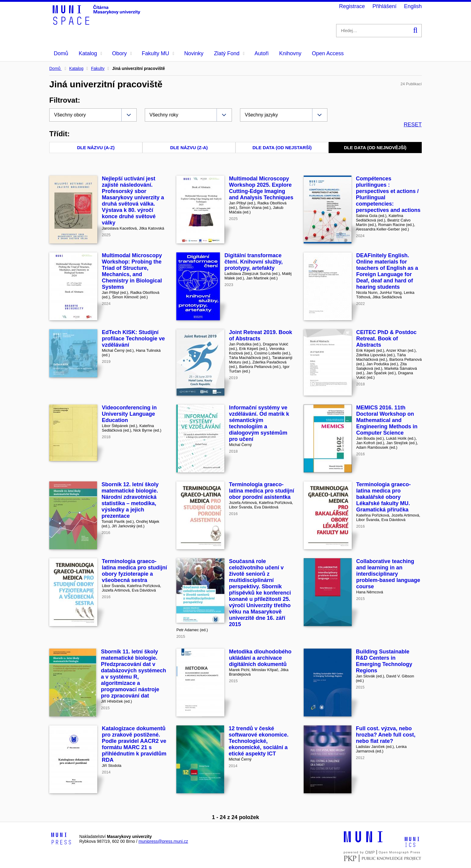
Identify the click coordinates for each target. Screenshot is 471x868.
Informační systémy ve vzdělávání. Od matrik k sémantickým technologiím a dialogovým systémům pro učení (259, 423)
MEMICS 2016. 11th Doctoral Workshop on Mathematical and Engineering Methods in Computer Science (387, 420)
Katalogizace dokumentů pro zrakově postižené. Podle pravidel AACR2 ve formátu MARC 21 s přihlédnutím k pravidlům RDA (134, 744)
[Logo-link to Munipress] (61, 839)
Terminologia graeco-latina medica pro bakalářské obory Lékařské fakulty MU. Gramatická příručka (384, 497)
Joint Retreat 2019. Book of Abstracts (260, 335)
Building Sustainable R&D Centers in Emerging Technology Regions (384, 661)
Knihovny (290, 53)
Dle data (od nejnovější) (375, 148)
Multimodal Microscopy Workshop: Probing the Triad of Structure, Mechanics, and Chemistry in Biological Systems (132, 271)
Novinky (194, 53)
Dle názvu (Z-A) (189, 148)
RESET (413, 125)
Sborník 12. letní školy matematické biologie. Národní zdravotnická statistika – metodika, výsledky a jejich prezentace (130, 500)
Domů (61, 53)
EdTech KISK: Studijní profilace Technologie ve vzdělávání (133, 339)
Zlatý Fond (229, 53)
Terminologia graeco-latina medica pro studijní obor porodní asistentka (261, 491)
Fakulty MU (158, 53)
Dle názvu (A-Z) (96, 148)
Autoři (261, 53)
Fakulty (98, 68)
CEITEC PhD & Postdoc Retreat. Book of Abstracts (386, 339)
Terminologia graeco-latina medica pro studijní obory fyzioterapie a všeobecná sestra (134, 571)
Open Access (328, 53)
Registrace (352, 6)
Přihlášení (384, 6)
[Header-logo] (97, 23)
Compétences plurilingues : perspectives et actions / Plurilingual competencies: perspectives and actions (388, 194)
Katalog (90, 53)
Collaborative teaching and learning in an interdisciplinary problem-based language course (388, 574)
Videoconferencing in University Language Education (129, 414)
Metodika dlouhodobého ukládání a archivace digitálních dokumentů (260, 658)
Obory (122, 53)
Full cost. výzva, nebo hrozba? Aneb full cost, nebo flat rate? (386, 735)
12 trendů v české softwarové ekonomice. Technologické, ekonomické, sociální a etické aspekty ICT (258, 741)
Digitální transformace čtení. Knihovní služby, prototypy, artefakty (254, 262)
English (413, 6)
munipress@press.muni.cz (163, 841)
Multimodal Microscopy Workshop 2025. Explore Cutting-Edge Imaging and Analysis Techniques (261, 188)
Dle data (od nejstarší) (282, 148)
